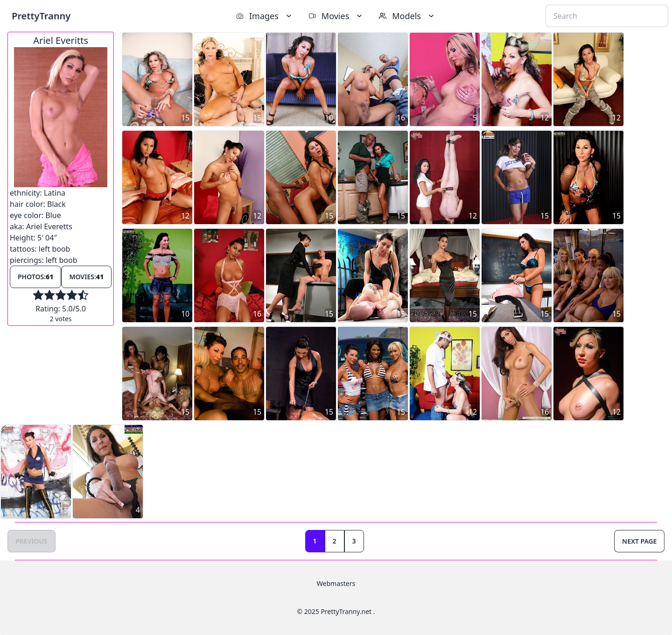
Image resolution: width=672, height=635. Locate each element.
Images (265, 16)
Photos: (35, 277)
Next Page (639, 541)
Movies (336, 16)
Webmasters (336, 583)
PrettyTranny (41, 16)
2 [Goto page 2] (335, 541)
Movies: (86, 277)
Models (407, 16)
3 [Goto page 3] (354, 541)
